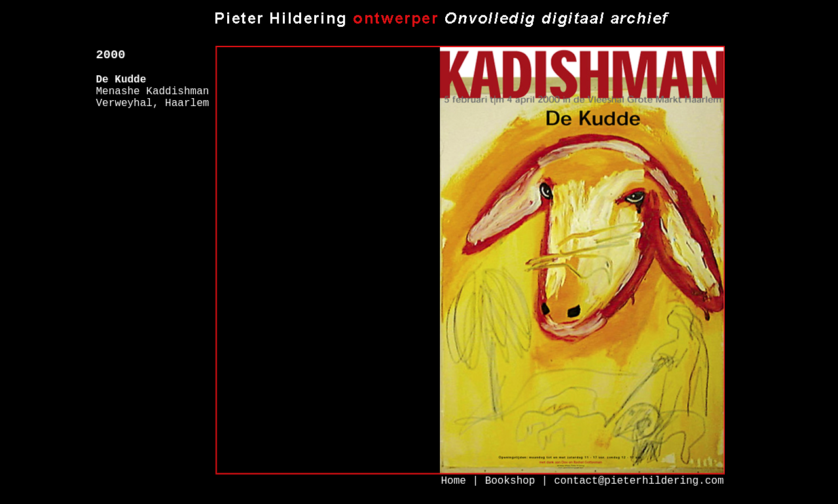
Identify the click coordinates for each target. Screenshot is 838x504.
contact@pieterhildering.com (639, 481)
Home (453, 481)
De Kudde (121, 80)
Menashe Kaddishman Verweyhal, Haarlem (153, 98)
